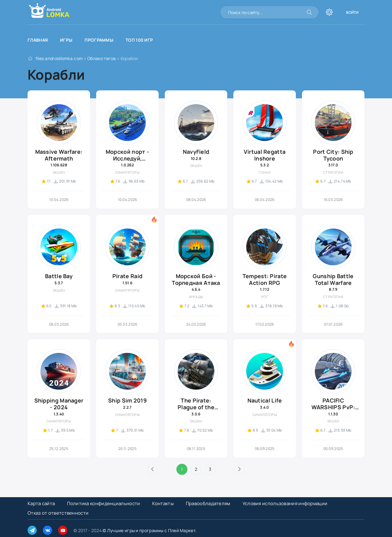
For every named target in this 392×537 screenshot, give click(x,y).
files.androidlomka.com (59, 58)
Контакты (163, 503)
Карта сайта (41, 503)
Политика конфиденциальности (104, 503)
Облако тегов (102, 58)
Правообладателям (208, 503)
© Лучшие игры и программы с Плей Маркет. (150, 530)
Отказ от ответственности (58, 513)
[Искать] (309, 12)
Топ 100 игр (139, 40)
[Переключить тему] (329, 12)
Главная (38, 40)
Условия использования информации (285, 503)
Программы (99, 40)
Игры (66, 40)
